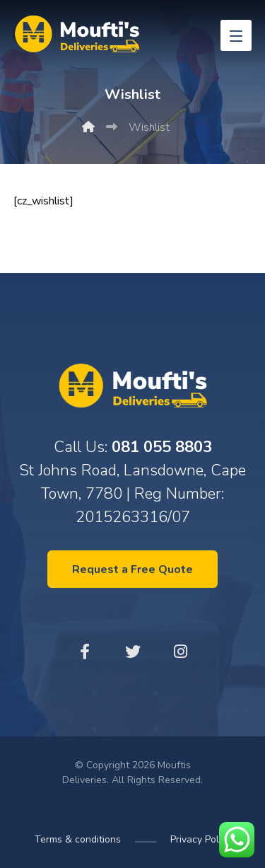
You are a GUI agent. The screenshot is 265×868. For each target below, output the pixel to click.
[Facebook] (85, 652)
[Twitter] (133, 652)
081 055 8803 (162, 447)
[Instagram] (181, 652)
